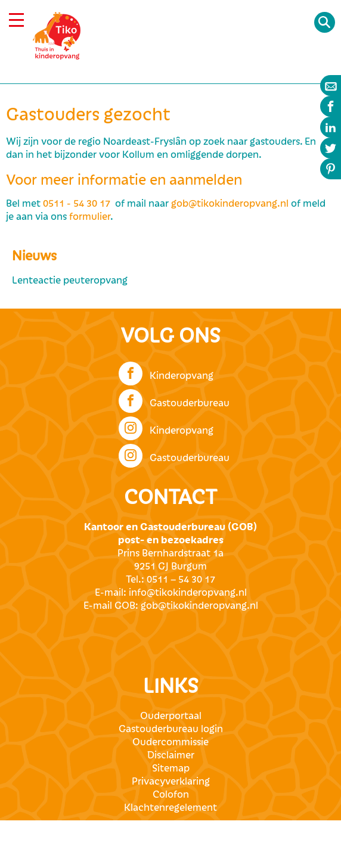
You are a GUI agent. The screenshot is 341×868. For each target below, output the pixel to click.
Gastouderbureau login (171, 729)
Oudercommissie (170, 742)
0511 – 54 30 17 (181, 580)
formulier (90, 217)
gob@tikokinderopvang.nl (230, 204)
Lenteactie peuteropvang (70, 281)
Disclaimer (171, 755)
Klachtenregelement (170, 808)
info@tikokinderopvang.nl (188, 593)
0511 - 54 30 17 (77, 204)
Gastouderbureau (174, 400)
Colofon (171, 795)
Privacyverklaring (171, 782)
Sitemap (171, 769)
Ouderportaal (171, 716)
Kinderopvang (166, 372)
